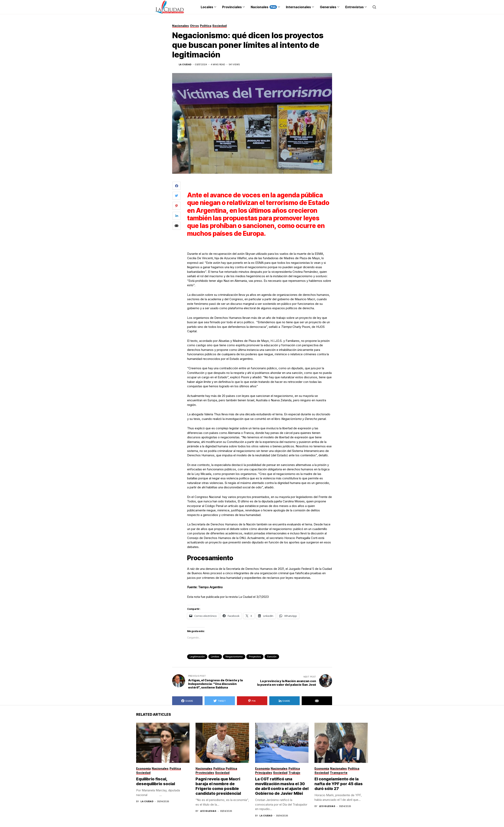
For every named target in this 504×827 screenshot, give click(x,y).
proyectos (255, 657)
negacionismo (234, 657)
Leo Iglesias (208, 811)
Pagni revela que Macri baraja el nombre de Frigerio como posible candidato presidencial (218, 786)
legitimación (197, 657)
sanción (272, 657)
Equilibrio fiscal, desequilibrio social (156, 781)
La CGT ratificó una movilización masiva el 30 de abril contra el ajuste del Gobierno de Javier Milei (282, 786)
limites (215, 657)
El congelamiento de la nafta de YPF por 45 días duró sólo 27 (339, 784)
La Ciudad (185, 65)
